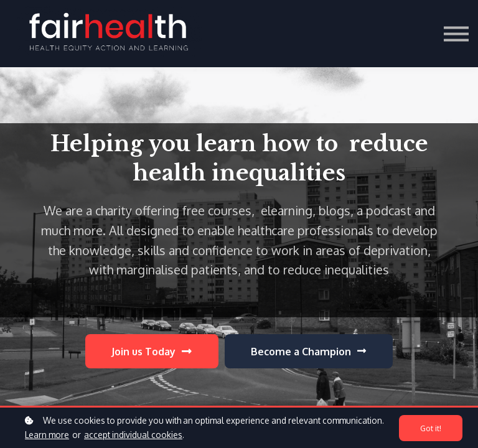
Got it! (431, 428)
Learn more (47, 435)
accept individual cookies (133, 435)
